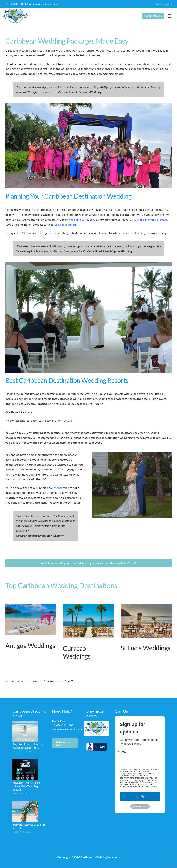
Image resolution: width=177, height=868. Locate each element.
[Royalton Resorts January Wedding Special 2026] (25, 731)
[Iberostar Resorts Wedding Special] (25, 811)
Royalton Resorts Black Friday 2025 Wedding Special (26, 786)
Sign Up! (140, 796)
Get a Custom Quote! (64, 734)
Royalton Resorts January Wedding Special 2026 (28, 746)
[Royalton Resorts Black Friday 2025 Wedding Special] (25, 770)
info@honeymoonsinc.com (44, 4)
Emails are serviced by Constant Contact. (138, 786)
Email (124, 752)
